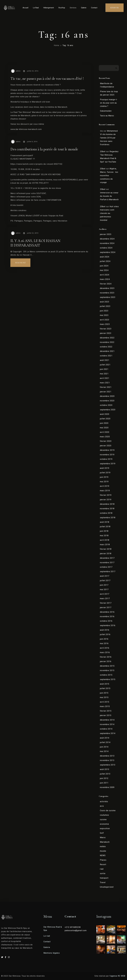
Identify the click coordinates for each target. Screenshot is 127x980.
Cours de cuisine (108, 811)
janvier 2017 (106, 607)
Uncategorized (107, 887)
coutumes (104, 815)
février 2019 (106, 495)
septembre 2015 (108, 679)
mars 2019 (105, 491)
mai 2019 (104, 482)
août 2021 (105, 360)
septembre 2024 (108, 252)
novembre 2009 (107, 787)
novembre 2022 (107, 342)
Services (73, 8)
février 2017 (106, 603)
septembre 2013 (108, 765)
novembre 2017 (107, 563)
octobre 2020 (106, 405)
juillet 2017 (105, 581)
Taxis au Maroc (107, 116)
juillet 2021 (105, 365)
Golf (102, 833)
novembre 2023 (107, 293)
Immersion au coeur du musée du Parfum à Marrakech (109, 196)
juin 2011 (104, 783)
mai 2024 (104, 270)
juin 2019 (104, 477)
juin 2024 (104, 266)
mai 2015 (104, 697)
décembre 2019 (107, 450)
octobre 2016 (106, 621)
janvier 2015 (106, 715)
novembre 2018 (107, 509)
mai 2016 (104, 643)
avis (102, 806)
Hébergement (49, 8)
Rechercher (116, 68)
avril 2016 (105, 648)
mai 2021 (104, 374)
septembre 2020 (108, 410)
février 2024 (106, 284)
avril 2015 (105, 702)
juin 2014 (104, 747)
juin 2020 (104, 423)
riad (102, 869)
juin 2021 (104, 369)
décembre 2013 (107, 756)
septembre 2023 (108, 297)
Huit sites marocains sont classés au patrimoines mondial (109, 213)
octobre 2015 (106, 675)
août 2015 (105, 684)
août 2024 (105, 257)
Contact (94, 8)
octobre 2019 (106, 459)
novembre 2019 (107, 455)
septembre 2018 (108, 518)
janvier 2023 (106, 333)
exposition (105, 828)
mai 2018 (104, 536)
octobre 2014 (106, 729)
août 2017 (105, 576)
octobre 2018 (106, 513)
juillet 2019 (105, 473)
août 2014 (105, 738)
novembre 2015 (107, 670)
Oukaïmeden (106, 111)
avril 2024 (105, 275)
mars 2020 (105, 437)
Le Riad (36, 8)
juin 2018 (104, 531)
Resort (103, 864)
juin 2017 (104, 585)
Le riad (47, 936)
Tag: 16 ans (68, 45)
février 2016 (106, 657)
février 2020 (106, 441)
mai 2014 (104, 751)
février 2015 (106, 711)
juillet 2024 (105, 261)
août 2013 (105, 769)
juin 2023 (104, 311)
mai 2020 (104, 428)
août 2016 (105, 630)
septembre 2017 (108, 572)
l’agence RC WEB (118, 976)
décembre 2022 (107, 338)
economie (104, 824)
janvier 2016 (106, 661)
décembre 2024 (107, 239)
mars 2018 (105, 545)
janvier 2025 (106, 234)
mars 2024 (105, 279)
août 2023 (105, 302)
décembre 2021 (107, 351)
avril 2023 (105, 320)
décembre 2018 (107, 504)
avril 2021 (105, 378)
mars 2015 (105, 706)
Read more (23, 261)
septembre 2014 (108, 733)
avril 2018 (105, 540)
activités (104, 802)
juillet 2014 (105, 742)
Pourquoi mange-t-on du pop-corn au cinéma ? (109, 103)
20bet (103, 152)
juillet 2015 (105, 688)
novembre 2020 (107, 401)
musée (103, 851)
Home (57, 45)
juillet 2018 (105, 527)
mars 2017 (105, 598)
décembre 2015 (107, 666)
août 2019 (105, 468)
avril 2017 (105, 594)
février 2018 (106, 549)
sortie (103, 873)
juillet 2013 (105, 774)
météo (103, 846)
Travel (103, 882)
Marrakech (105, 842)
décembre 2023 (107, 288)
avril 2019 (105, 486)
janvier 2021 (106, 392)
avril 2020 (105, 432)
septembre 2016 (108, 625)
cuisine (103, 820)
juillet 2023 (105, 306)
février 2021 (106, 387)
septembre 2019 (108, 464)
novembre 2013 (107, 760)
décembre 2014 (107, 720)
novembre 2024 (107, 243)
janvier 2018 (106, 554)
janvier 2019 (106, 500)
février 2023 (106, 329)
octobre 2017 (106, 567)
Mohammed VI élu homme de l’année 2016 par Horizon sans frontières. (109, 138)
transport (104, 878)
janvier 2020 (106, 446)
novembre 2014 (107, 724)
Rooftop (62, 8)
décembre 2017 (107, 558)
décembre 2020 (107, 396)
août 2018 (105, 522)
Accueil (25, 8)
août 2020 (105, 414)
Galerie (84, 8)
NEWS (103, 855)
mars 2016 (105, 652)
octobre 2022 (106, 347)
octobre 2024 (106, 248)
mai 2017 (104, 590)
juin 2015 (104, 693)
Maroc (103, 837)
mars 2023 (105, 324)
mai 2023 (104, 315)
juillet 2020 (105, 419)
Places (103, 860)
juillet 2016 (105, 634)
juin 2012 (104, 778)
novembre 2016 (107, 616)
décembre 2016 (107, 612)
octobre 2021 (106, 356)
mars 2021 (105, 383)
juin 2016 (104, 639)
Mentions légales (52, 953)
